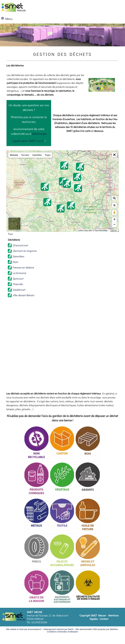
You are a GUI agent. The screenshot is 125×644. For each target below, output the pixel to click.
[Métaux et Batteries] (36, 516)
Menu (9, 19)
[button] (114, 155)
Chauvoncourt (20, 245)
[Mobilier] (36, 588)
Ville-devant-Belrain (24, 295)
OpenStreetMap (101, 230)
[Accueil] (13, 7)
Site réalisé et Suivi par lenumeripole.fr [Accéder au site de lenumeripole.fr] (24, 629)
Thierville (18, 284)
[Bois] (88, 444)
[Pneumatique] (36, 552)
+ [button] (114, 220)
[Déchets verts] (62, 480)
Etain (15, 262)
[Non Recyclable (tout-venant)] (36, 444)
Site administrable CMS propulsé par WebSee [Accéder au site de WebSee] (97, 629)
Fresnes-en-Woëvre (23, 267)
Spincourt (18, 279)
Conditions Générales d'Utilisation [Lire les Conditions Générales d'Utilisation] (62, 632)
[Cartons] (62, 444)
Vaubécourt (19, 290)
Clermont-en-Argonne (25, 251)
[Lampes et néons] (88, 552)
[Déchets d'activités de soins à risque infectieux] (88, 588)
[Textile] (62, 516)
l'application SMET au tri (28, 141)
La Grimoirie (19, 273)
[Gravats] (88, 480)
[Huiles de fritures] (88, 516)
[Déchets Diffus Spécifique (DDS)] (36, 480)
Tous (10, 234)
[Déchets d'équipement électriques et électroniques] (62, 588)
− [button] (114, 225)
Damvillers (18, 256)
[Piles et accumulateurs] (62, 552)
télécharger (39, 134)
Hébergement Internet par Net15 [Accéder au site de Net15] (58, 629)
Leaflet (80, 230)
